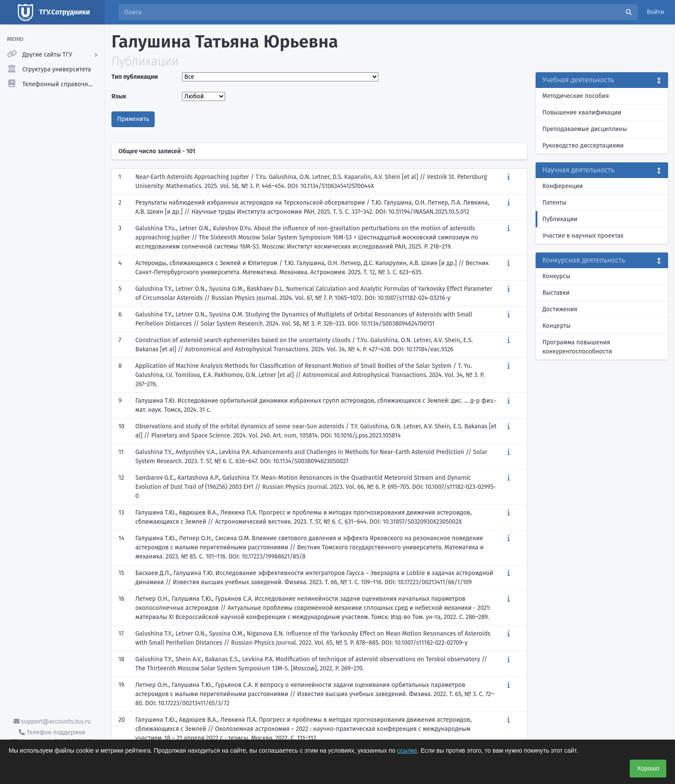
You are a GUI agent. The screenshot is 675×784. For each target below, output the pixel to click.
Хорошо (648, 768)
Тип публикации (135, 77)
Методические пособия (576, 96)
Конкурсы (557, 276)
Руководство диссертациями (583, 146)
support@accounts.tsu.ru (52, 722)
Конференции (563, 186)
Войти (655, 12)
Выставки (556, 293)
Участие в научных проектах (583, 236)
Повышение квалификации (582, 113)
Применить (133, 119)
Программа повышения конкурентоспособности (577, 347)
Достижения (560, 309)
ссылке (407, 750)
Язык (119, 96)
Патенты (555, 203)
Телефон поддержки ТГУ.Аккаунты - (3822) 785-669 (52, 737)
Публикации (560, 219)
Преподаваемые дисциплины (585, 129)
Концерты (557, 326)
